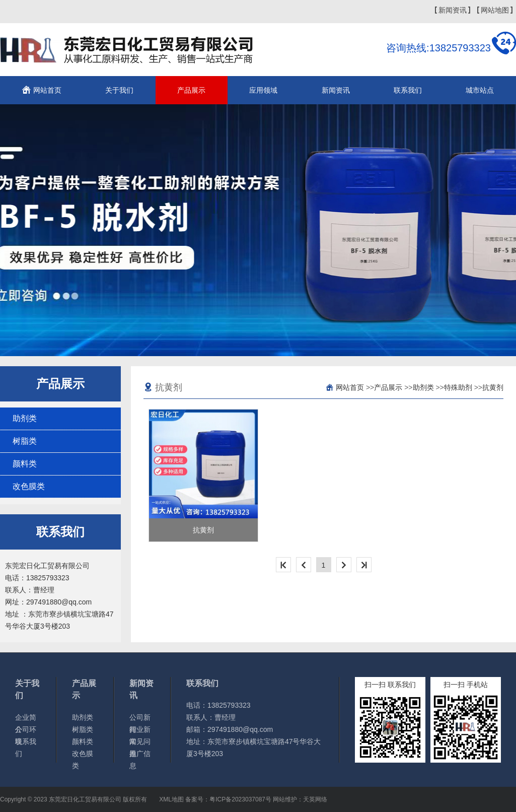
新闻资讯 (453, 10)
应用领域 (263, 90)
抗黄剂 (493, 387)
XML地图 (171, 799)
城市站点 (480, 90)
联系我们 (408, 90)
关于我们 (119, 90)
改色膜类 (29, 486)
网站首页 (47, 90)
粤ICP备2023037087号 (240, 799)
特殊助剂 (458, 387)
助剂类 (25, 418)
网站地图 (495, 10)
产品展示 (191, 90)
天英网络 (315, 799)
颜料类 (25, 464)
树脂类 (25, 441)
